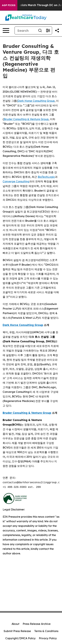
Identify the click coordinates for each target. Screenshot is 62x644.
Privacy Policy (48, 638)
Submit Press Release (17, 631)
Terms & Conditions (46, 631)
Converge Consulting (16, 181)
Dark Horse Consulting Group (36, 101)
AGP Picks (9, 5)
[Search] (25, 30)
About (15, 624)
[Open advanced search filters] (48, 30)
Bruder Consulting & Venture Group (26, 119)
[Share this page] (57, 30)
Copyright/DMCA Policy (20, 638)
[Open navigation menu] (6, 30)
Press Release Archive (37, 624)
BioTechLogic (46, 177)
